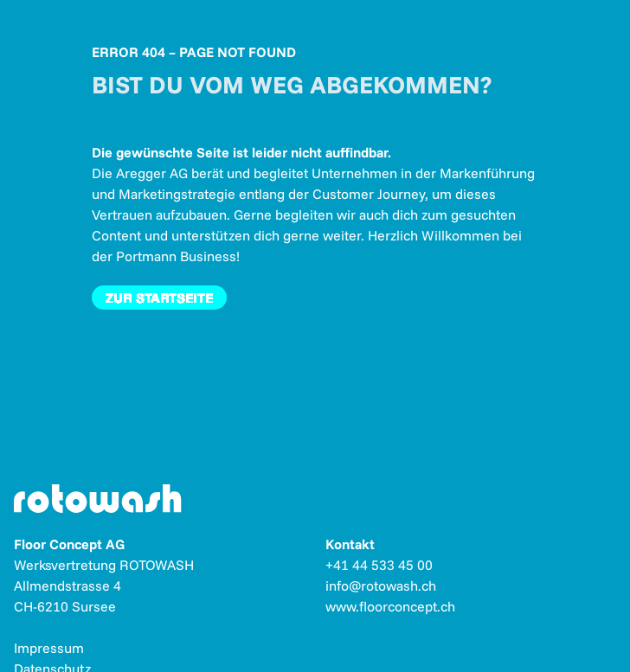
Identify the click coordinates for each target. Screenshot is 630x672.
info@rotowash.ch (381, 586)
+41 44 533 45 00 (379, 565)
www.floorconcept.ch (390, 606)
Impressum (49, 648)
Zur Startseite (159, 298)
